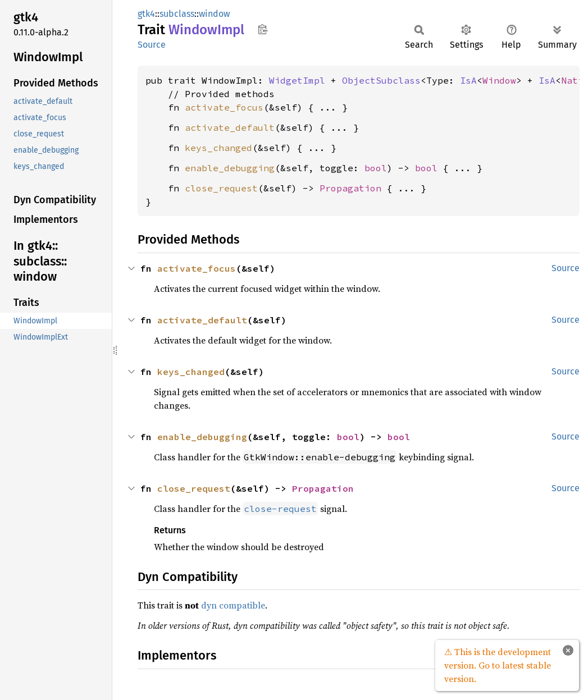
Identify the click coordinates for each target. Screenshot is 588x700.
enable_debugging (230, 168)
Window (499, 80)
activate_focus (224, 107)
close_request (221, 188)
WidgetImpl (297, 80)
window (214, 14)
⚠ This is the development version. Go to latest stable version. (498, 665)
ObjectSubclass (381, 80)
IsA (468, 80)
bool (376, 168)
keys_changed (218, 148)
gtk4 (146, 14)
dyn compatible (233, 605)
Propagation (350, 188)
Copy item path (263, 29)
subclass (177, 14)
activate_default (230, 127)
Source (152, 45)
